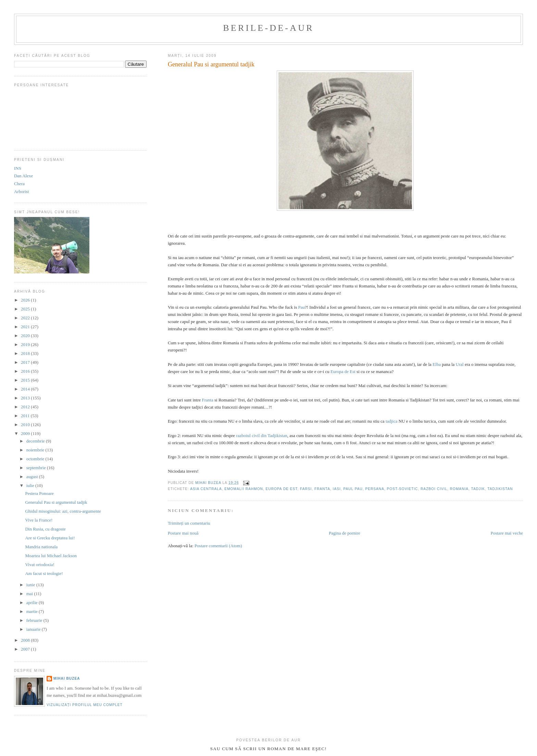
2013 (26, 398)
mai (30, 594)
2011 (26, 416)
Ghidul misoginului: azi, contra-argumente (63, 511)
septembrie (37, 468)
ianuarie (34, 629)
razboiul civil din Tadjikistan (261, 435)
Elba (437, 364)
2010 (26, 425)
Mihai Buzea (67, 678)
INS (18, 168)
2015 (26, 380)
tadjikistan (500, 489)
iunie (31, 585)
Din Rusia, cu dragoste (45, 529)
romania (459, 489)
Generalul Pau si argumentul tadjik (56, 502)
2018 (26, 353)
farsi (306, 489)
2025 (26, 309)
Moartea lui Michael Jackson (51, 556)
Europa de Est (343, 371)
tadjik (478, 489)
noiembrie (36, 450)
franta (322, 489)
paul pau (353, 489)
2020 (26, 336)
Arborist (21, 191)
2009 (26, 433)
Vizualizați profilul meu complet (85, 705)
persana (375, 489)
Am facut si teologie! (44, 573)
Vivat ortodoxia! (40, 565)
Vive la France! (39, 520)
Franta (208, 400)
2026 (26, 300)
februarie (35, 620)
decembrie (36, 441)
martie (33, 611)
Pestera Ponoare (39, 493)
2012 (26, 407)
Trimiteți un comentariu (189, 523)
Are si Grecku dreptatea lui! (50, 538)
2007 (26, 649)
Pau (301, 307)
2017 (26, 362)
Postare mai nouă (183, 533)
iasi (337, 489)
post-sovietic (403, 489)
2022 (26, 318)
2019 (26, 344)
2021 (26, 327)
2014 (26, 389)
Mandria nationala (41, 547)
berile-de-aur (268, 28)
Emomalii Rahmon (244, 489)
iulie (31, 485)
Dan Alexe (23, 176)
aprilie (33, 603)
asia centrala (206, 489)
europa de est (282, 489)
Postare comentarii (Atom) (218, 546)
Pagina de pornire (345, 533)
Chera (19, 184)
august (33, 477)
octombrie (36, 459)
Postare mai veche (507, 533)
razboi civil (434, 489)
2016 (26, 371)
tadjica (392, 421)
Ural (460, 364)
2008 (26, 640)
